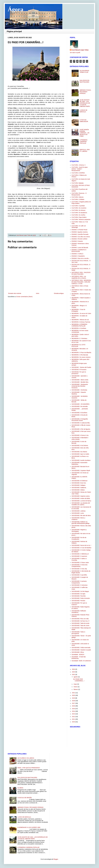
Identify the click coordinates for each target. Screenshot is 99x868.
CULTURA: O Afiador (78, 199)
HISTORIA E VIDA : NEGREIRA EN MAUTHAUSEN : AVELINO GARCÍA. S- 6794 (81, 282)
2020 (74, 695)
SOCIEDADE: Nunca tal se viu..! (81, 545)
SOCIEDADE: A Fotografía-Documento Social (80, 420)
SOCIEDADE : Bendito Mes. (80, 382)
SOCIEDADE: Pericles (78, 601)
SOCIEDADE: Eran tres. (79, 483)
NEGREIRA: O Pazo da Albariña (81, 353)
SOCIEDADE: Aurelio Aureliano (81, 460)
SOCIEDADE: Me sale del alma (81, 515)
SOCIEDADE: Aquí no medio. (81, 454)
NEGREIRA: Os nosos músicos (81, 357)
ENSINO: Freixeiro (77, 241)
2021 (74, 693)
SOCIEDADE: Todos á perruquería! (78, 633)
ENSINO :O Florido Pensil (79, 230)
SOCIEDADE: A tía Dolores (80, 445)
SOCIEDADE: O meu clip (79, 569)
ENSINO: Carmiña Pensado (80, 234)
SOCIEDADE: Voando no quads (81, 650)
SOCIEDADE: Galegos (79, 485)
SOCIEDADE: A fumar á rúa (80, 435)
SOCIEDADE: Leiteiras (79, 511)
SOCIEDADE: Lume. (78, 513)
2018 (74, 701)
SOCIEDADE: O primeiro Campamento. (79, 582)
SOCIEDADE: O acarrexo (79, 556)
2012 (74, 717)
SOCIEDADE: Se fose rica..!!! (81, 621)
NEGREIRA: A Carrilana (79, 328)
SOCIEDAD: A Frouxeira (79, 370)
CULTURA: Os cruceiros (79, 208)
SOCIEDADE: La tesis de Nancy (81, 501)
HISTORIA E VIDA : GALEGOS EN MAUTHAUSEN (81, 273)
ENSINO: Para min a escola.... (81, 258)
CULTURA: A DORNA (78, 173)
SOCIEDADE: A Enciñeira (79, 413)
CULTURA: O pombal (78, 206)
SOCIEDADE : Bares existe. (80, 380)
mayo (75, 684)
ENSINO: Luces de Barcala (80, 248)
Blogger (56, 859)
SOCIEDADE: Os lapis (78, 594)
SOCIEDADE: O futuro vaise (80, 563)
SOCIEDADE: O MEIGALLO (80, 554)
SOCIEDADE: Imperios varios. (81, 496)
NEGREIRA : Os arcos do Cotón (81, 313)
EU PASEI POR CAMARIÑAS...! (79, 680)
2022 (74, 674)
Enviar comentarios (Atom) (24, 297)
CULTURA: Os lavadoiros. (79, 213)
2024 (74, 669)
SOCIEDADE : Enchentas (79, 390)
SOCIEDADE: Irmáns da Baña (81, 498)
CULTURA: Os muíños (78, 215)
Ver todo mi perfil (75, 53)
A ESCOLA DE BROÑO (25, 798)
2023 (74, 672)
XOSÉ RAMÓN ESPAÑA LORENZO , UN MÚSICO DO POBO (84, 133)
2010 (74, 722)
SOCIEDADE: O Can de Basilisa (81, 548)
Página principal (14, 31)
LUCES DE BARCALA (24, 817)
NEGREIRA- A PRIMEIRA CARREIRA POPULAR (79, 325)
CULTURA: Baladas (78, 183)
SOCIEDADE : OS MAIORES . (81, 404)
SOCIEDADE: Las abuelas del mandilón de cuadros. (81, 504)
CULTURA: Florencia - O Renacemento (79, 194)
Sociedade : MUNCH (78, 655)
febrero (76, 689)
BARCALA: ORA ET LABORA (85, 150)
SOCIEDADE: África (78, 652)
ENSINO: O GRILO (77, 254)
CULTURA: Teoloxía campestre (81, 219)
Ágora (16, 9)
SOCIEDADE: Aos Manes (79, 452)
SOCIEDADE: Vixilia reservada (81, 648)
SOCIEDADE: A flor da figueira (81, 429)
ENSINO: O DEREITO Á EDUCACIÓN (79, 251)
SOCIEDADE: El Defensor (80, 481)
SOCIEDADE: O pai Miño (79, 575)
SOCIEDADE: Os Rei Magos (80, 591)
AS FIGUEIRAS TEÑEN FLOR (84, 71)
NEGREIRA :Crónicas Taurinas (81, 322)
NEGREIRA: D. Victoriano (79, 338)
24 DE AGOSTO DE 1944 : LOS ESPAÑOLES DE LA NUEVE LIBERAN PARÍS (85, 103)
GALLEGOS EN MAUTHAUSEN (84, 81)
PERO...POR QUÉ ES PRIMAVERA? (29, 768)
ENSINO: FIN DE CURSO (79, 239)
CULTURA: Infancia (78, 197)
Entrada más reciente (15, 293)
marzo (76, 687)
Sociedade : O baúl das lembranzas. (79, 658)
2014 (74, 711)
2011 (74, 719)
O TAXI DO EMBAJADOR (84, 121)
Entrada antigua (59, 293)
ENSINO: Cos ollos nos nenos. (81, 237)
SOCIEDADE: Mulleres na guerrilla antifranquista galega (81, 523)
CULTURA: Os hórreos (79, 210)
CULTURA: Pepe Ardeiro (79, 217)
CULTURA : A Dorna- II (79, 165)
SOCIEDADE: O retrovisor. (80, 585)
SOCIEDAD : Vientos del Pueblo (81, 367)
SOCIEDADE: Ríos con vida (80, 619)
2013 (74, 714)
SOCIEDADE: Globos (78, 490)
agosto (76, 677)
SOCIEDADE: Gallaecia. (79, 488)
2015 (74, 709)
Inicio (38, 293)
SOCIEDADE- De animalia (80, 406)
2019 (74, 698)
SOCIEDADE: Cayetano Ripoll (81, 471)
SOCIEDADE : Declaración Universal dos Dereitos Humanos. (80, 386)
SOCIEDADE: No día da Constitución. (79, 538)
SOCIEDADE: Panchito (79, 596)
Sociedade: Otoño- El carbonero (81, 661)
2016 (74, 706)
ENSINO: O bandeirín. (78, 256)
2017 (74, 703)
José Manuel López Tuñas (24, 235)
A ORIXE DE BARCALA (83, 111)
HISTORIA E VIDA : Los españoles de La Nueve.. (79, 277)
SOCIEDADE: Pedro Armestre (81, 598)
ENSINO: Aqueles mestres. (80, 232)
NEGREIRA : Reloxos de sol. (80, 320)
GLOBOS (20, 788)
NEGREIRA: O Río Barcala (80, 355)
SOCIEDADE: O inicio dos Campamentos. (80, 566)
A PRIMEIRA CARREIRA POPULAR (83, 142)
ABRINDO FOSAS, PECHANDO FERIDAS (85, 92)
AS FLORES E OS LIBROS (26, 758)
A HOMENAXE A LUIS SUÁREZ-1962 (29, 827)
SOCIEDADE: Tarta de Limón (81, 626)
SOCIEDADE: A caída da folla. (81, 423)
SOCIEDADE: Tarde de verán (81, 623)
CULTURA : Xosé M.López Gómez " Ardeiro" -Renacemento (80, 169)
